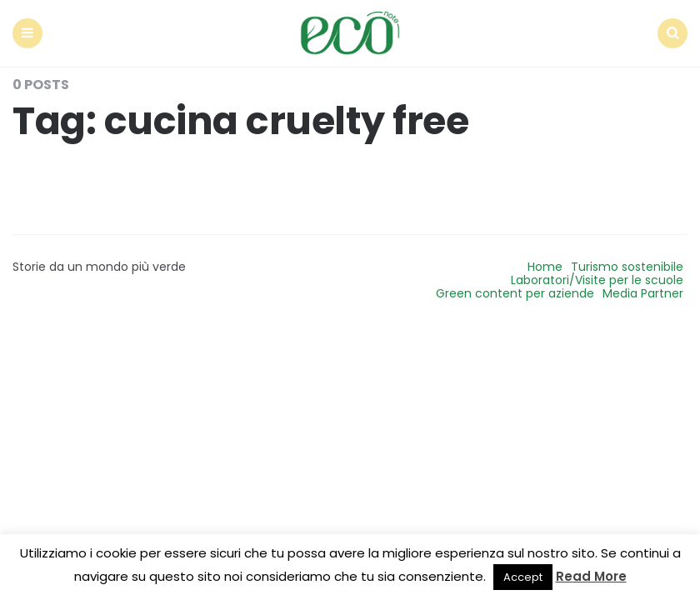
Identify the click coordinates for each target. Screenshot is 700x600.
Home (545, 267)
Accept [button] (523, 577)
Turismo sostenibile (627, 267)
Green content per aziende (515, 293)
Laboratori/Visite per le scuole (597, 280)
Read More (591, 576)
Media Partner (643, 293)
